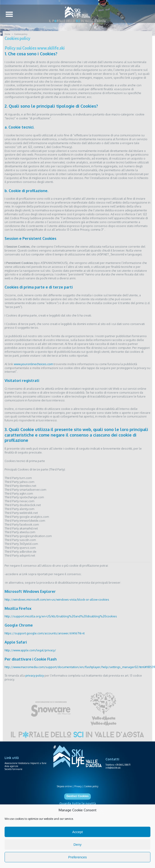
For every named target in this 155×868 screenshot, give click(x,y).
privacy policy (35, 675)
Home (7, 34)
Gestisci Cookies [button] (78, 796)
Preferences (78, 857)
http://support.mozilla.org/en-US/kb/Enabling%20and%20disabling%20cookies (61, 616)
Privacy (78, 786)
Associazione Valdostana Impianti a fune (25, 763)
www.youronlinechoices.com (33, 364)
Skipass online (64, 786)
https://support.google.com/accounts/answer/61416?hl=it (45, 633)
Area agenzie (11, 766)
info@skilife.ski (113, 768)
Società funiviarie (13, 769)
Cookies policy (91, 786)
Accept (77, 832)
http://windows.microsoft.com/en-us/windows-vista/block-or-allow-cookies (57, 599)
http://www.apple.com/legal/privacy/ (30, 650)
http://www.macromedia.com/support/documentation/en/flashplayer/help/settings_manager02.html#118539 (80, 667)
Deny (77, 844)
